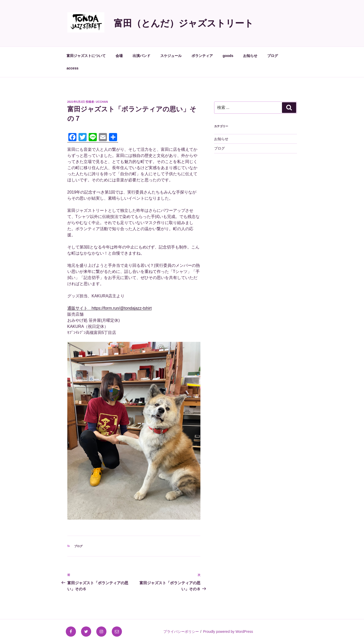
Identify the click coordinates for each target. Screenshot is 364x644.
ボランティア (202, 56)
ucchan (102, 102)
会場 (119, 56)
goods (228, 56)
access (73, 68)
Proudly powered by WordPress (228, 632)
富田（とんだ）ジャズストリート (184, 23)
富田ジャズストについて (86, 56)
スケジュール (171, 56)
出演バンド (141, 56)
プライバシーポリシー (181, 632)
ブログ (273, 56)
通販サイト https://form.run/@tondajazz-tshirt (110, 308)
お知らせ (250, 56)
